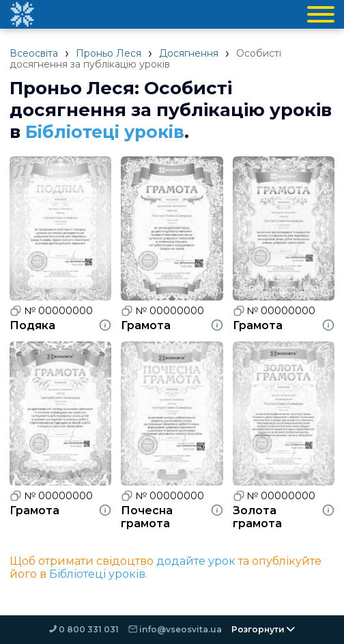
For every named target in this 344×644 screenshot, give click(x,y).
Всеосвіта (34, 53)
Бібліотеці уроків (107, 132)
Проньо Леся (109, 53)
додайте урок (196, 561)
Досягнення (189, 53)
